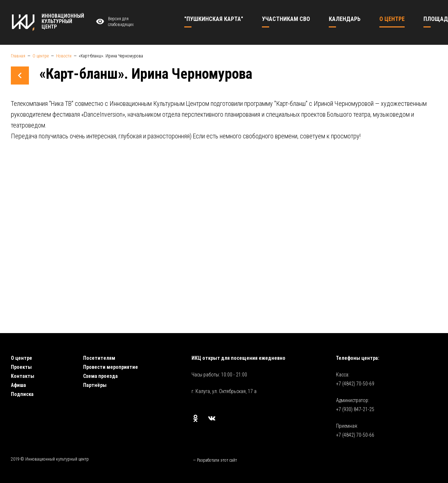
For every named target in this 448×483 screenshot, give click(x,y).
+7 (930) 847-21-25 (355, 409)
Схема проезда (100, 376)
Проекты (21, 367)
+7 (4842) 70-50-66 (355, 435)
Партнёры (95, 385)
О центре (21, 358)
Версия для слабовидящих (114, 22)
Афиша (18, 385)
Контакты (23, 376)
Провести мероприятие (111, 367)
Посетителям (99, 358)
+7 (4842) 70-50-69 (355, 384)
